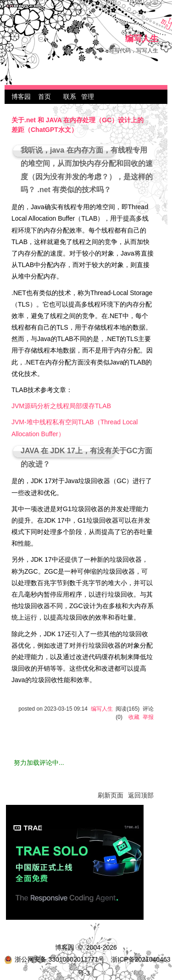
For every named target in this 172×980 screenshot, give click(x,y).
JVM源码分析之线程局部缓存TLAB (61, 406)
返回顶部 (141, 795)
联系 (70, 97)
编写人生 (142, 39)
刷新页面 (111, 795)
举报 (148, 717)
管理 (88, 97)
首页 (44, 97)
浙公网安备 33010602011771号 (55, 959)
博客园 (21, 97)
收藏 (134, 717)
